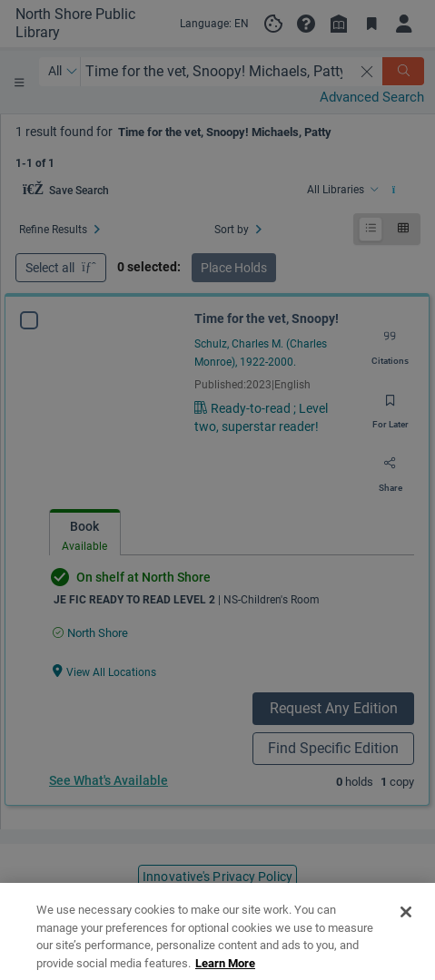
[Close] (406, 939)
